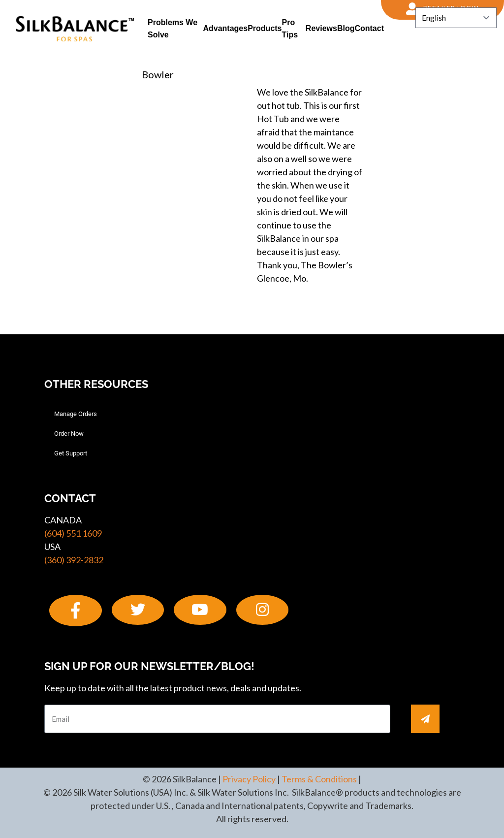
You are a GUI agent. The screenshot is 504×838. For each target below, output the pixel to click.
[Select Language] (456, 18)
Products (265, 28)
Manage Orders (76, 414)
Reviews (321, 28)
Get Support (71, 453)
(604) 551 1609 (73, 533)
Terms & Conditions (319, 779)
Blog (346, 28)
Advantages (225, 28)
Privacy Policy (249, 779)
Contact (369, 28)
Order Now (69, 434)
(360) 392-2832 (74, 560)
